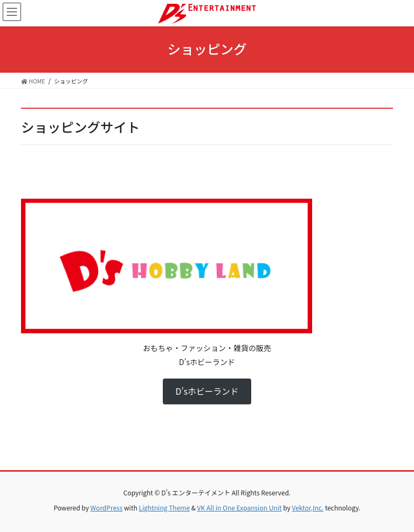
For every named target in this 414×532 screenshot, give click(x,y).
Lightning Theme (164, 507)
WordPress (107, 507)
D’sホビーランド (207, 391)
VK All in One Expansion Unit (240, 507)
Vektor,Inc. (308, 507)
